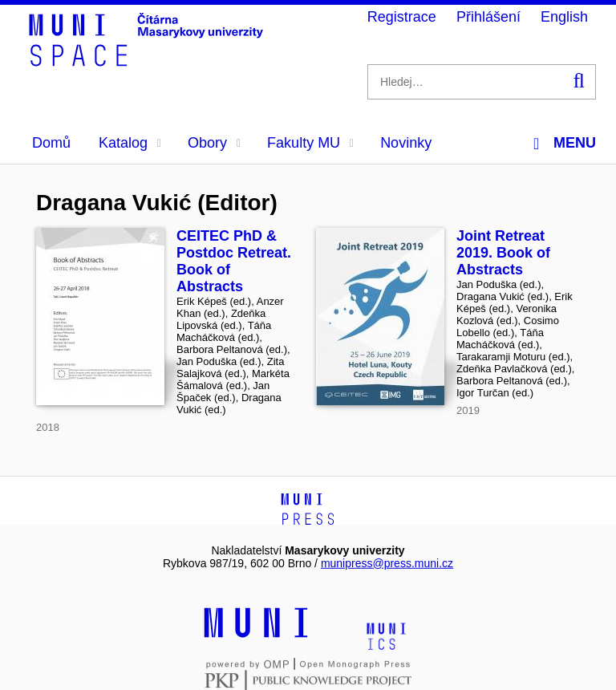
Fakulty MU (310, 143)
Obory (214, 143)
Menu (565, 143)
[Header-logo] (148, 61)
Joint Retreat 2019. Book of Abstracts (503, 253)
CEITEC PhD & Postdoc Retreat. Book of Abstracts (234, 261)
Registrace (402, 17)
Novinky (406, 143)
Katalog (130, 143)
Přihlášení (488, 17)
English (564, 17)
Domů (51, 143)
